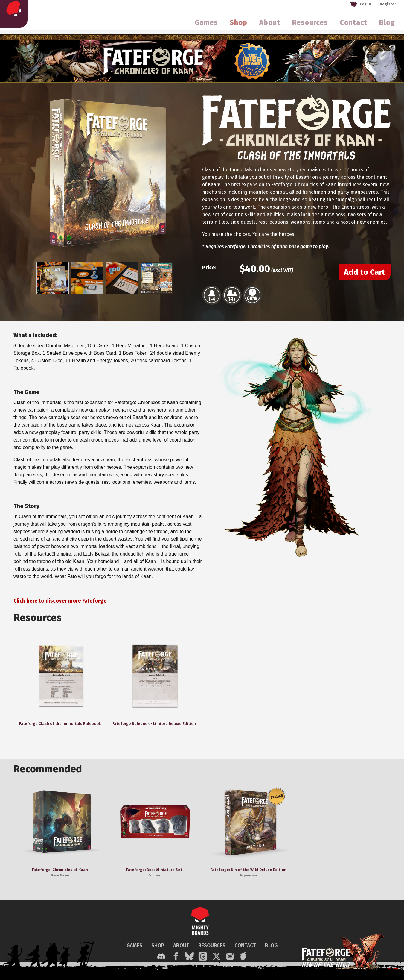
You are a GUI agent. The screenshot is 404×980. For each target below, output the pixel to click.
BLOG (271, 946)
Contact (353, 25)
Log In (360, 4)
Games (206, 25)
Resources (310, 25)
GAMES (134, 946)
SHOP (158, 946)
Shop (238, 25)
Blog (387, 25)
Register (388, 4)
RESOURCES (212, 946)
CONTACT (245, 946)
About (270, 25)
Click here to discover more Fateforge (60, 601)
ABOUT (181, 946)
